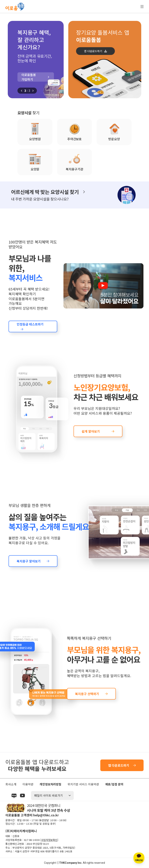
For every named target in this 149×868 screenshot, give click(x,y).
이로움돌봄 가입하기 (29, 77)
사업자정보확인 (49, 840)
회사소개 (11, 784)
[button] (22, 91)
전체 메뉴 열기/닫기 (142, 7)
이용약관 (28, 784)
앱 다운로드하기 (93, 51)
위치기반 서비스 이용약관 (83, 784)
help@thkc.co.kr (46, 815)
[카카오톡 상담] (139, 858)
